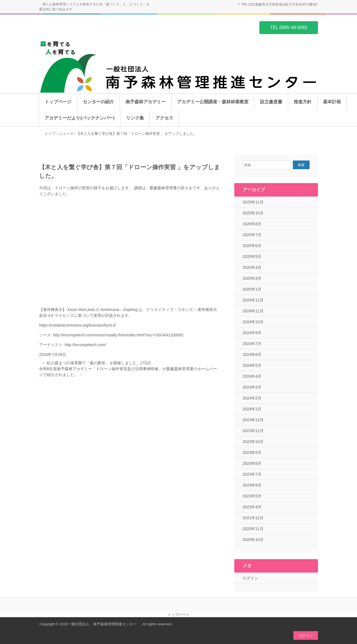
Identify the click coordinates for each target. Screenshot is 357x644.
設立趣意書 (271, 102)
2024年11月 (253, 311)
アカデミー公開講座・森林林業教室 (213, 102)
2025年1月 (252, 289)
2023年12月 (253, 420)
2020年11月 (253, 529)
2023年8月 (252, 463)
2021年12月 (253, 518)
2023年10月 (253, 442)
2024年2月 (252, 398)
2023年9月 (252, 453)
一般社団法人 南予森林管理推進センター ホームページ (66, 27)
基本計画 (332, 102)
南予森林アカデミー (146, 102)
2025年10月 (253, 213)
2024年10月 (253, 322)
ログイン (250, 578)
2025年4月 (252, 267)
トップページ (58, 102)
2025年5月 (252, 257)
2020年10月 (253, 540)
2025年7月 (252, 235)
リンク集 (135, 118)
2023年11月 (253, 431)
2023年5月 (252, 496)
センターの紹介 (98, 102)
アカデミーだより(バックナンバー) (80, 118)
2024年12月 (253, 300)
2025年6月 (252, 246)
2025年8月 (252, 224)
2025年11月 (253, 202)
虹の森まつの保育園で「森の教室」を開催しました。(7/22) (96, 363)
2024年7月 (252, 344)
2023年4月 (252, 507)
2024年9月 (252, 333)
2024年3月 (252, 387)
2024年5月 (252, 365)
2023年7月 (252, 474)
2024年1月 (252, 409)
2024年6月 (252, 355)
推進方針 (303, 102)
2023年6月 (252, 485)
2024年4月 (252, 376)
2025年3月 (252, 278)
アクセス (164, 118)
